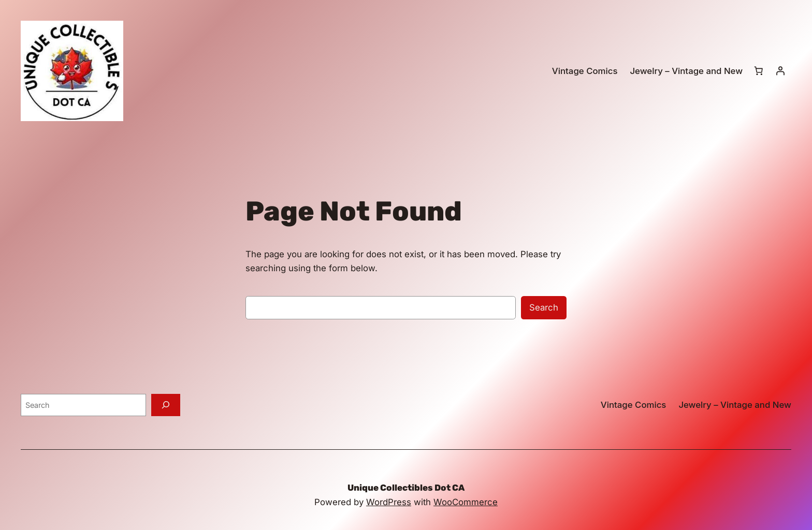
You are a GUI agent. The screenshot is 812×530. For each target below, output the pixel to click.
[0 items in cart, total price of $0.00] (759, 71)
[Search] (166, 405)
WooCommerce (466, 502)
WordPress (389, 502)
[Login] (780, 71)
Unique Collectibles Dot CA (406, 488)
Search (544, 307)
